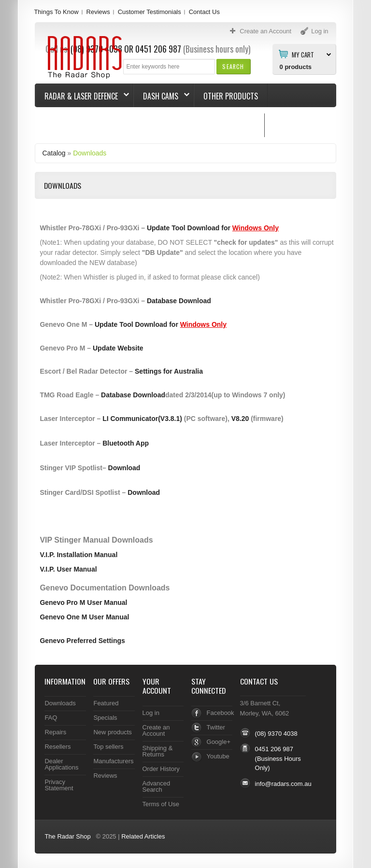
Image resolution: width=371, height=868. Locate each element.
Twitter (216, 727)
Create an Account (156, 730)
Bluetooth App (126, 443)
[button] (233, 66)
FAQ (51, 718)
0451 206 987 (274, 749)
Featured (106, 703)
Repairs (55, 732)
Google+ (219, 742)
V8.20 (240, 419)
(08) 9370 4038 (276, 734)
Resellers (57, 747)
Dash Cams (162, 96)
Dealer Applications (61, 764)
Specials (105, 718)
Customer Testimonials (150, 12)
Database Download (179, 301)
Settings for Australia (169, 371)
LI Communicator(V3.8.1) (142, 419)
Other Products (231, 96)
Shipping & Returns (158, 751)
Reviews (98, 12)
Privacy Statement (59, 785)
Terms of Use (161, 804)
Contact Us (204, 12)
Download (124, 468)
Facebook (221, 713)
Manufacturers (113, 761)
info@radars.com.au (283, 784)
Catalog (54, 153)
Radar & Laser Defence (82, 96)
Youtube (218, 756)
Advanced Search (157, 786)
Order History (161, 769)
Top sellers (108, 747)
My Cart (303, 54)
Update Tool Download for (213, 228)
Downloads (90, 153)
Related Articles (143, 836)
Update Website (118, 348)
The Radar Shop (67, 836)
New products (112, 732)
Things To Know (56, 12)
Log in (151, 713)
